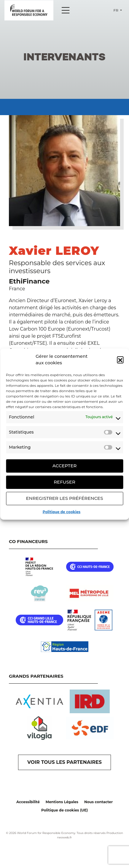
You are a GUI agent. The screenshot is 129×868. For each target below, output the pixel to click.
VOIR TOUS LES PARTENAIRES (64, 762)
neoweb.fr (65, 837)
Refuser (64, 482)
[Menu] (66, 10)
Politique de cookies (62, 512)
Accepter (65, 466)
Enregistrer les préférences (65, 498)
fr (116, 10)
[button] (120, 360)
